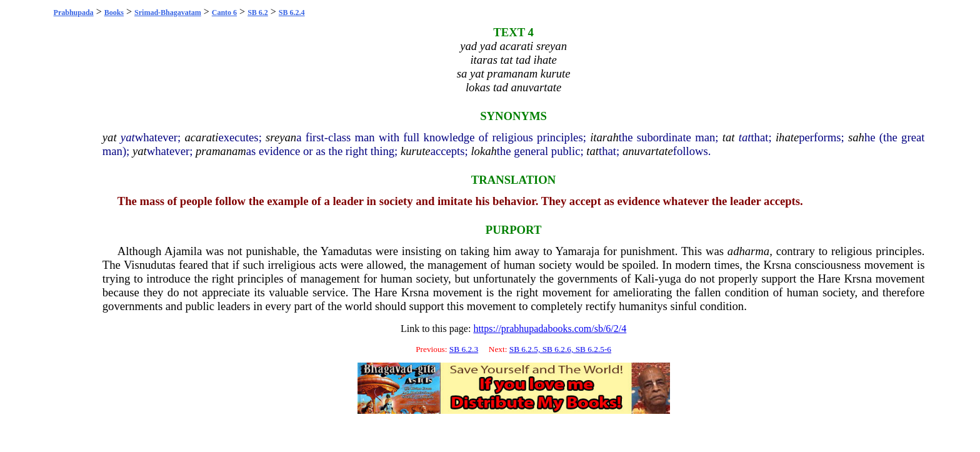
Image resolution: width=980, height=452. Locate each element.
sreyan (281, 137)
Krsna (778, 265)
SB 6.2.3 (464, 349)
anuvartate (648, 151)
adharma (748, 251)
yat (110, 137)
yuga (669, 279)
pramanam (221, 151)
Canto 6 (224, 13)
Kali (644, 279)
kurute (416, 151)
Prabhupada (74, 13)
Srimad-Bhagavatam (168, 13)
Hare (829, 279)
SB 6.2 (258, 13)
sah (856, 137)
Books (114, 13)
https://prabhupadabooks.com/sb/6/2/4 (550, 329)
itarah (604, 137)
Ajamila (183, 251)
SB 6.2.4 (292, 13)
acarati (202, 137)
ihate (787, 137)
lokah (483, 151)
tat (729, 137)
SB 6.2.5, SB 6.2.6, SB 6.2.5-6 (560, 349)
